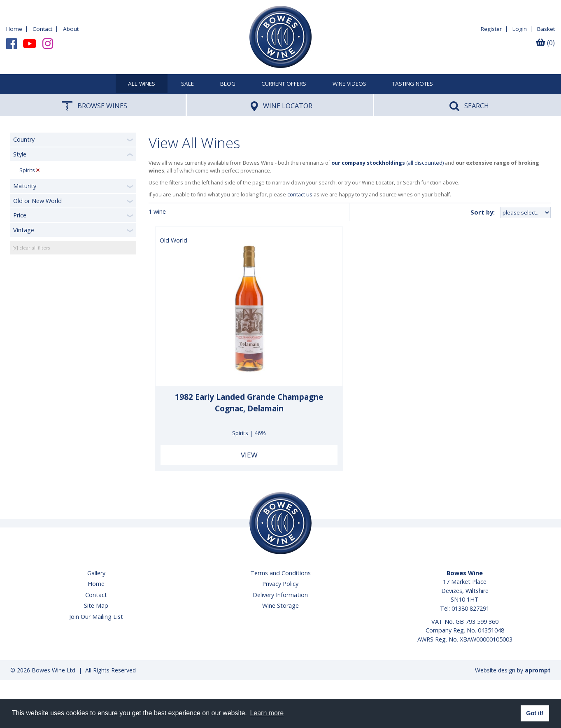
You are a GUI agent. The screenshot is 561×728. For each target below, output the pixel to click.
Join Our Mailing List (96, 617)
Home (14, 29)
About (71, 29)
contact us (300, 195)
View (249, 455)
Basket (546, 29)
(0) (545, 43)
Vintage (24, 230)
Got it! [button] (535, 713)
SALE (187, 84)
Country (24, 139)
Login (520, 29)
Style (20, 154)
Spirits (27, 170)
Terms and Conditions (280, 573)
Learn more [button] (267, 713)
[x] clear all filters (31, 248)
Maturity (25, 186)
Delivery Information (280, 595)
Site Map (96, 605)
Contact (42, 29)
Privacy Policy (280, 584)
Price (20, 215)
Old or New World (37, 201)
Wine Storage (280, 605)
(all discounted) (388, 163)
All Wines (142, 84)
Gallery (96, 573)
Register (491, 29)
